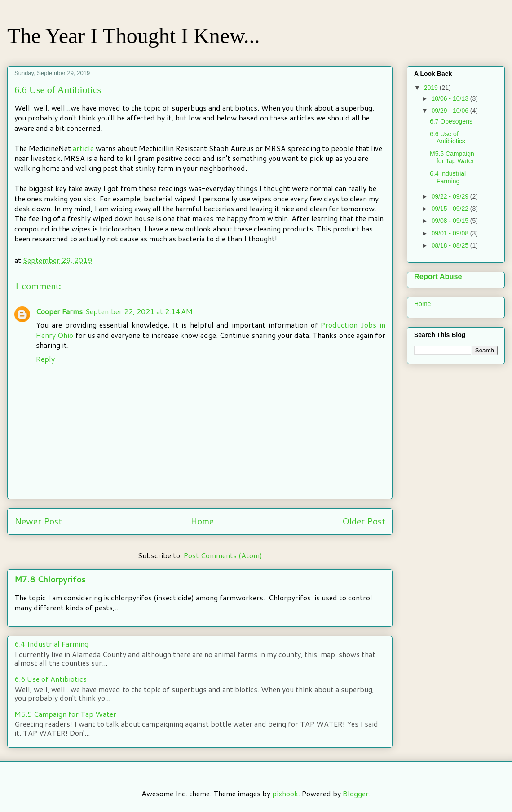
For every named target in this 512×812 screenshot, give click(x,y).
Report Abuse (438, 276)
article (82, 148)
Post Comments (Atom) (223, 555)
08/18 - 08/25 (450, 245)
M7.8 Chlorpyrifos (50, 579)
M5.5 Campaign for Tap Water (65, 714)
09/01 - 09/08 (450, 233)
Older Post (364, 521)
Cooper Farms (59, 311)
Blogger (356, 793)
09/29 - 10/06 (450, 111)
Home (202, 521)
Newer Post (38, 521)
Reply (45, 359)
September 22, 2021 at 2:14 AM (139, 311)
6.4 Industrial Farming (51, 644)
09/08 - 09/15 (450, 221)
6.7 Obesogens (451, 121)
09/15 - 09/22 (450, 209)
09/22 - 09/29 (450, 196)
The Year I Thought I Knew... (134, 36)
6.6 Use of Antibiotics (51, 679)
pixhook (285, 793)
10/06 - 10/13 (450, 98)
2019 (432, 88)
